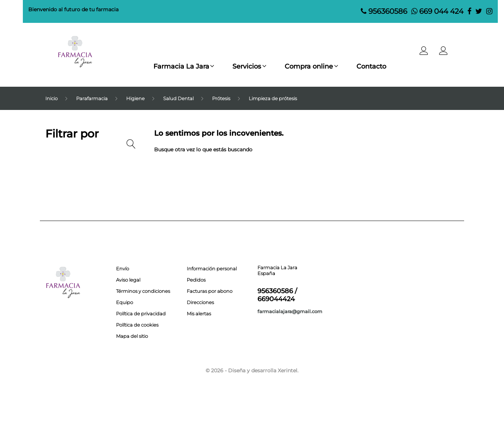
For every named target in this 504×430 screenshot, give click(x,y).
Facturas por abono (210, 291)
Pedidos (196, 280)
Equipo (125, 302)
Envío (123, 269)
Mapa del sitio (132, 336)
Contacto (374, 66)
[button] (443, 53)
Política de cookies (137, 325)
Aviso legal (128, 280)
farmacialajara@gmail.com (290, 311)
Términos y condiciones (143, 291)
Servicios (246, 66)
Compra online (310, 66)
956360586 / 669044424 (277, 295)
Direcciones (200, 302)
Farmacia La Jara (178, 66)
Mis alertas (199, 314)
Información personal (212, 269)
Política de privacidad (141, 314)
